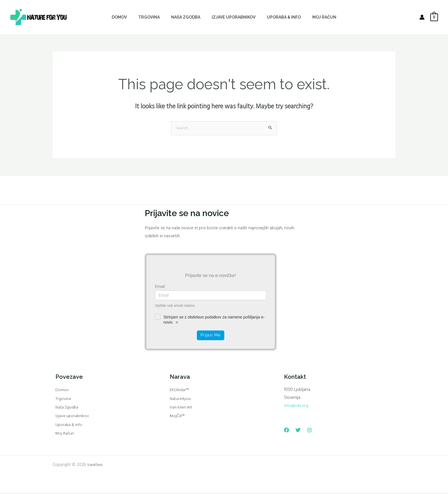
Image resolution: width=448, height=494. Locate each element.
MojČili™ (177, 417)
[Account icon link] (422, 17)
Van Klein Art (182, 408)
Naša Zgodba (68, 408)
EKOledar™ (180, 391)
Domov (62, 391)
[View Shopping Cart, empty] (434, 17)
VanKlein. (95, 466)
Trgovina (63, 399)
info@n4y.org (296, 406)
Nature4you (181, 399)
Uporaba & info (70, 426)
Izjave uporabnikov (73, 417)
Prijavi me (211, 335)
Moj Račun (65, 435)
